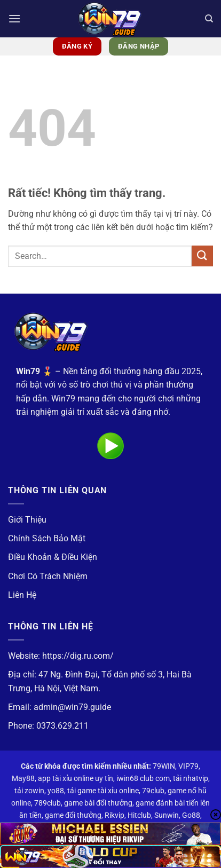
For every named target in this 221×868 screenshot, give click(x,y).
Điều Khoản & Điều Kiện (53, 557)
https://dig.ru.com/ (78, 656)
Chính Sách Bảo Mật (47, 538)
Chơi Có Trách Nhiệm (48, 576)
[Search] (209, 19)
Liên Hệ (22, 595)
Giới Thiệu (27, 520)
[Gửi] (202, 256)
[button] (14, 18)
